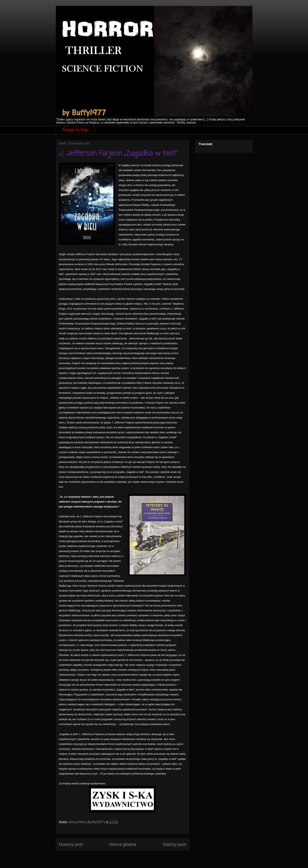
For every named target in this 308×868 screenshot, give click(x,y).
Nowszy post (71, 844)
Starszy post (174, 844)
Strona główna (123, 844)
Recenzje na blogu (75, 130)
